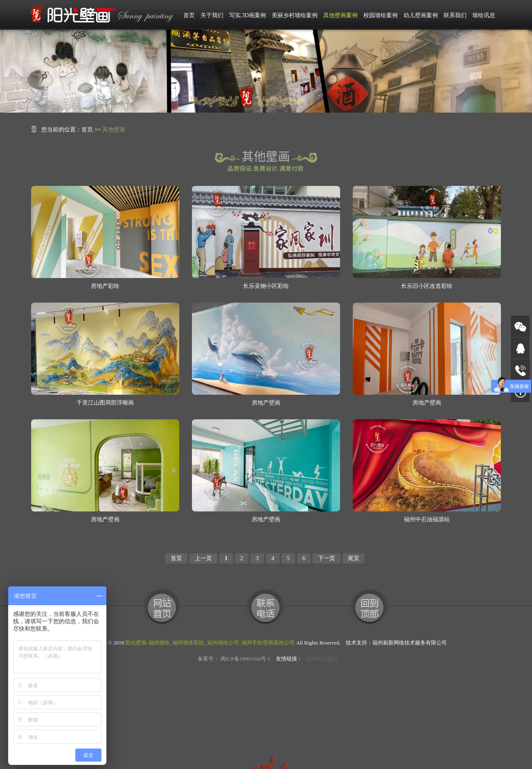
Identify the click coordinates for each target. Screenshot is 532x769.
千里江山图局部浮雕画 (105, 403)
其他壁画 (114, 130)
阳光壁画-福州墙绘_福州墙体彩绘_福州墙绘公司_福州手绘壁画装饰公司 (210, 643)
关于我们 (212, 15)
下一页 (327, 558)
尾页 (354, 558)
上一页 (203, 558)
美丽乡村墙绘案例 (295, 15)
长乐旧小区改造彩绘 (427, 286)
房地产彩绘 (105, 286)
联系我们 (455, 15)
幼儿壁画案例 (421, 15)
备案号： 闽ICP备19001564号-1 (234, 659)
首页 (189, 15)
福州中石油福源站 (427, 519)
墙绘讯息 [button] (484, 15)
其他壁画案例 (340, 15)
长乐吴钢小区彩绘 (266, 286)
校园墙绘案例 (381, 15)
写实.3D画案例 (248, 15)
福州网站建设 (322, 659)
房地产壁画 (266, 403)
